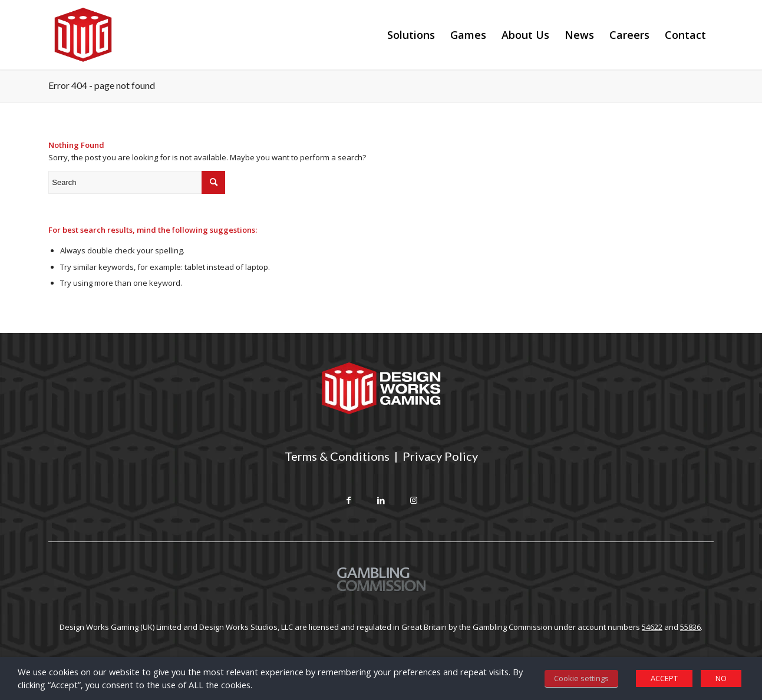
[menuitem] (411, 35)
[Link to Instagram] (413, 501)
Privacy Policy (440, 456)
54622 (652, 627)
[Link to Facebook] (349, 501)
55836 (690, 627)
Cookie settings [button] (581, 678)
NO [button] (721, 678)
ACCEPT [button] (664, 678)
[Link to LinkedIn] (381, 501)
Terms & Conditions (337, 456)
